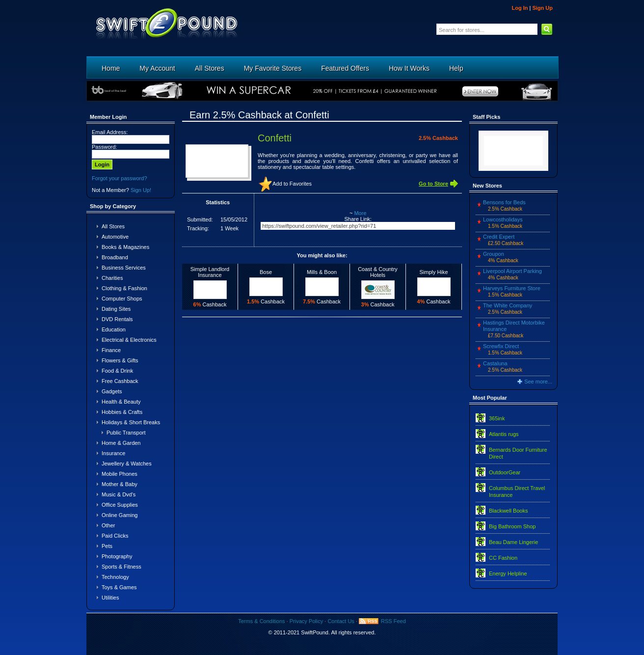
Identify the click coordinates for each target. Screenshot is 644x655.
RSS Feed (393, 621)
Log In (520, 8)
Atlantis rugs (504, 434)
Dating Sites (116, 309)
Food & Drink (117, 371)
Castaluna (495, 363)
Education (114, 329)
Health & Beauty (121, 402)
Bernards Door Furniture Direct (518, 453)
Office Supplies (120, 505)
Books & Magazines (125, 247)
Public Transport (126, 433)
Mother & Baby (120, 484)
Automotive (115, 237)
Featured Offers (345, 68)
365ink (497, 418)
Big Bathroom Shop (512, 526)
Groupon (494, 254)
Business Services (124, 268)
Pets (107, 546)
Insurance (113, 453)
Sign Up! (141, 190)
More (360, 213)
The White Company (508, 305)
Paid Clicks (115, 536)
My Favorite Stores (273, 68)
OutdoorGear (505, 472)
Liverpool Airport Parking (512, 271)
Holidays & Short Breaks (131, 422)
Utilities (110, 598)
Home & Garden (121, 443)
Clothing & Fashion (124, 288)
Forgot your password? (120, 178)
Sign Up (542, 8)
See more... (538, 382)
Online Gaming (120, 515)
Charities (112, 278)
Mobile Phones (120, 474)
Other (108, 525)
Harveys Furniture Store (512, 288)
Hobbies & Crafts (122, 412)
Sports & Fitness (121, 567)
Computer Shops (122, 299)
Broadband (115, 257)
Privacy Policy (306, 621)
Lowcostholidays (503, 219)
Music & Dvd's (119, 494)
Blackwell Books (508, 511)
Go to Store (433, 184)
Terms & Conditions (261, 621)
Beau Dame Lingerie (513, 542)
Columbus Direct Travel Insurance (517, 491)
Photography (117, 556)
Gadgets (112, 391)
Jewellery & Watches (127, 464)
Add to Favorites (292, 184)
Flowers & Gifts (120, 360)
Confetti (275, 138)
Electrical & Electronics (129, 340)
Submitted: (200, 219)
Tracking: (198, 228)
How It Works (409, 68)
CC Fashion (503, 558)
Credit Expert (499, 237)
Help (456, 68)
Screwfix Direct (501, 346)
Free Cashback (120, 381)
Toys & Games (119, 587)
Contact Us (341, 621)
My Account (157, 68)
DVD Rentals (117, 319)
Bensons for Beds (504, 202)
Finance (111, 350)
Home (111, 68)
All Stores (210, 68)
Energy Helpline (508, 573)
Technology (115, 577)
